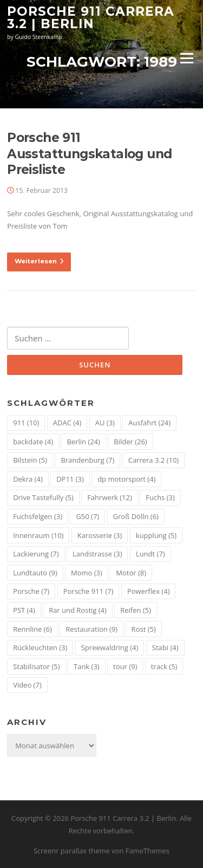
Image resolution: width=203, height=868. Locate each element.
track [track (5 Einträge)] (164, 666)
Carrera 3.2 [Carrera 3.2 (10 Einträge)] (153, 460)
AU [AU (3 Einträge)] (105, 423)
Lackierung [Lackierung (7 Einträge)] (36, 554)
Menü (186, 58)
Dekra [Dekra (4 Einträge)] (28, 479)
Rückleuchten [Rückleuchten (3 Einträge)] (40, 647)
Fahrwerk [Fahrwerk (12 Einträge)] (110, 497)
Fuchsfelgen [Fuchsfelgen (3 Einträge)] (38, 516)
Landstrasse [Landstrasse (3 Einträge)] (97, 554)
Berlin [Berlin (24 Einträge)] (83, 442)
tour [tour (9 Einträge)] (125, 666)
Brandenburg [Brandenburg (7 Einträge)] (87, 460)
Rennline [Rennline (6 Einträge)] (32, 629)
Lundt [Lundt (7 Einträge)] (150, 554)
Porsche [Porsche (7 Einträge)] (31, 591)
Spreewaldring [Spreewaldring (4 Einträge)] (110, 647)
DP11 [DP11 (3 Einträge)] (70, 479)
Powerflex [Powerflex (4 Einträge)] (149, 591)
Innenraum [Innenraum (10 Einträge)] (38, 535)
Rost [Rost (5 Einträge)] (144, 629)
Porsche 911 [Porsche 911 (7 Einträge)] (89, 591)
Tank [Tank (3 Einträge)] (87, 666)
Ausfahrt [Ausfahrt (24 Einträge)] (149, 423)
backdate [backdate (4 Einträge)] (33, 442)
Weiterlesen (39, 261)
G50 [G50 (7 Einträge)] (87, 516)
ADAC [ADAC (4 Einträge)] (67, 423)
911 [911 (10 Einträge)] (26, 423)
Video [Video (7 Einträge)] (27, 685)
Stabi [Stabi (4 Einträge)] (165, 647)
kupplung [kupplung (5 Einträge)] (156, 535)
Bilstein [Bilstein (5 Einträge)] (30, 460)
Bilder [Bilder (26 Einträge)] (130, 442)
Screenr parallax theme (72, 851)
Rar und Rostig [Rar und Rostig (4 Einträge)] (78, 610)
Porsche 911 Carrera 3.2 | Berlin (91, 18)
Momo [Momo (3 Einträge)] (87, 573)
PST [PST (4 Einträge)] (24, 610)
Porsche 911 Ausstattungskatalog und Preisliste (89, 154)
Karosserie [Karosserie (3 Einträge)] (100, 535)
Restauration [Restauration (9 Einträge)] (91, 629)
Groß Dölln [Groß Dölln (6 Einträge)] (136, 516)
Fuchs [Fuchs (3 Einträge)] (160, 497)
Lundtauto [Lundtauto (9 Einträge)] (35, 573)
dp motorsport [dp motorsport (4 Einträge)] (126, 479)
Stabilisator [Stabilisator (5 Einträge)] (36, 666)
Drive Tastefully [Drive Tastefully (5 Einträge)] (43, 497)
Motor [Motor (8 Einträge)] (131, 573)
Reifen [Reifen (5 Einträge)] (136, 610)
